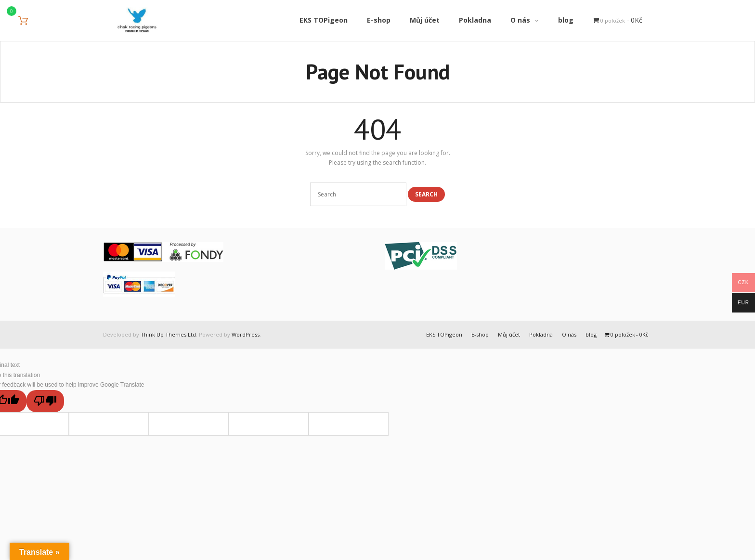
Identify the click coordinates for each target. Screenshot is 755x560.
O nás (569, 334)
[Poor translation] (45, 401)
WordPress (246, 334)
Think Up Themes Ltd (168, 334)
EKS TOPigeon (444, 334)
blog (591, 334)
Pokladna (541, 334)
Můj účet (509, 334)
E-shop (480, 334)
